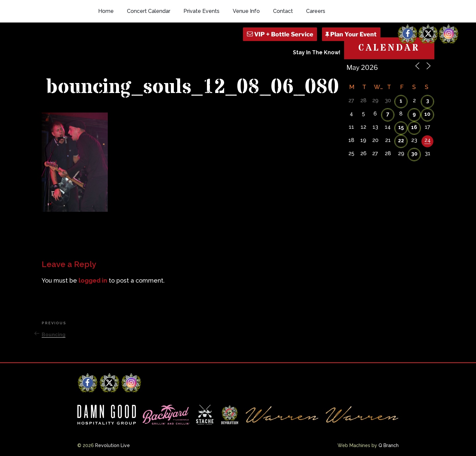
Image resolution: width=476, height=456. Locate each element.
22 (401, 140)
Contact (283, 11)
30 (414, 154)
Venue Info (246, 11)
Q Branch (389, 445)
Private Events (201, 11)
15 (401, 127)
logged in (93, 280)
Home (106, 11)
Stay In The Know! (317, 52)
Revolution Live (113, 445)
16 (414, 127)
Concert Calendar (149, 11)
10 (427, 114)
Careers (316, 11)
